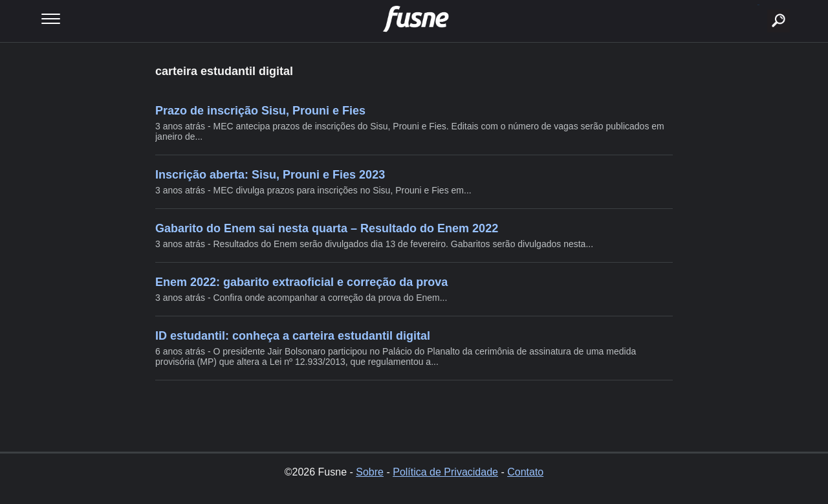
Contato (525, 472)
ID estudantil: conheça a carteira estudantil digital (293, 336)
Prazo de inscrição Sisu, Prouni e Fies (260, 111)
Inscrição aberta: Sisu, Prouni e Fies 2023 (270, 175)
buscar (758, 5)
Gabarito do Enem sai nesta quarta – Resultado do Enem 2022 (327, 228)
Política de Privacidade (445, 472)
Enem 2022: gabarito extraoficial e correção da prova (301, 282)
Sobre (370, 472)
